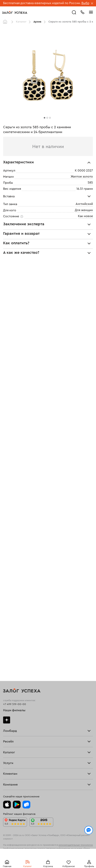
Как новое (85, 216)
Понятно (48, 859)
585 (90, 183)
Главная (6, 22)
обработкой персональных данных (60, 849)
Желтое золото (82, 177)
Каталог (21, 22)
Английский (84, 204)
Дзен (7, 720)
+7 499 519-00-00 (15, 704)
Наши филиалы (14, 710)
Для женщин (84, 210)
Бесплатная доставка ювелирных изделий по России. (42, 3)
